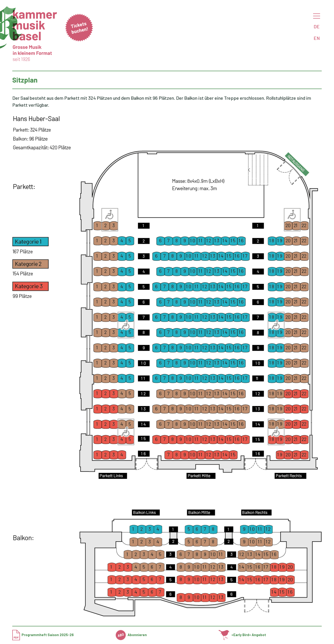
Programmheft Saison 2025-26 (43, 635)
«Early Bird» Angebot (242, 635)
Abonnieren (131, 635)
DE (317, 26)
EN (317, 38)
